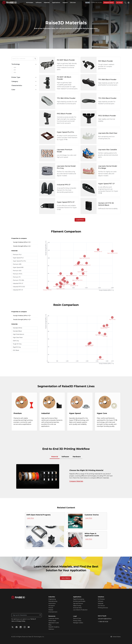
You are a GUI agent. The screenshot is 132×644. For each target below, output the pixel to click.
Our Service (101, 606)
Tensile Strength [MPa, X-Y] (21, 246)
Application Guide (54, 623)
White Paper (52, 621)
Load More (80, 220)
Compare (73, 481)
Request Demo (109, 3)
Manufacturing (53, 601)
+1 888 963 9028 (93, 3)
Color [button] (13, 90)
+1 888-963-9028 (103, 622)
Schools (51, 608)
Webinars (51, 629)
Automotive (52, 603)
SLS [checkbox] (15, 72)
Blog (50, 625)
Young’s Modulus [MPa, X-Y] (21, 242)
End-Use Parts (77, 608)
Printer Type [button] (16, 77)
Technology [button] (16, 64)
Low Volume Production (80, 610)
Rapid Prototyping (79, 599)
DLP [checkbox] (15, 67)
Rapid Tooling (77, 606)
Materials (101, 603)
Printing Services (103, 608)
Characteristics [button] (17, 85)
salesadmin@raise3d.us (105, 619)
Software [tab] (65, 457)
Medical (51, 610)
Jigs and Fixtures (78, 603)
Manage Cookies (78, 623)
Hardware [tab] (77, 457)
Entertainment (53, 612)
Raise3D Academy (54, 627)
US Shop (119, 3)
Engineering (52, 599)
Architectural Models (79, 601)
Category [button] (15, 81)
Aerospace (52, 606)
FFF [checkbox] (15, 70)
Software (101, 601)
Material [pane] (55, 457)
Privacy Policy (21, 621)
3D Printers (101, 599)
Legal (75, 616)
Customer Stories (54, 619)
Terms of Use (77, 619)
